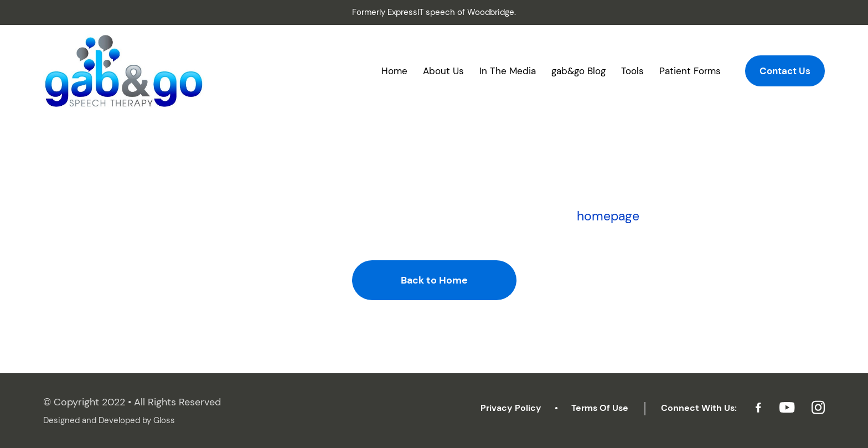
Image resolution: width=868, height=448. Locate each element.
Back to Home (434, 280)
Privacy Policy (511, 408)
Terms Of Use (600, 408)
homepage (608, 216)
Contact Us (785, 71)
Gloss (164, 420)
